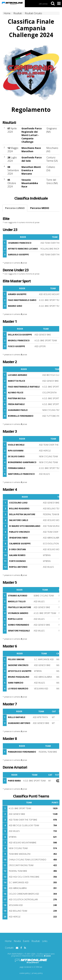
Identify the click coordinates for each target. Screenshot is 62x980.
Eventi (26, 941)
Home (8, 941)
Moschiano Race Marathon (31, 150)
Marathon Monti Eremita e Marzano (31, 170)
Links (45, 941)
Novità (17, 941)
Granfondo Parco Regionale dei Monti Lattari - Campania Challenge (32, 135)
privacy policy (37, 973)
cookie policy (25, 973)
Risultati (36, 941)
